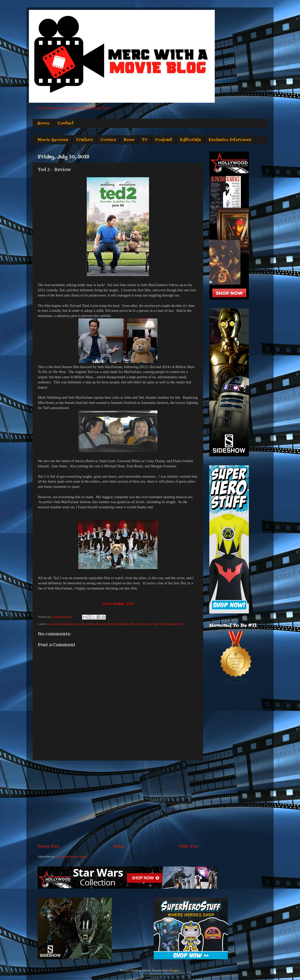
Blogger (174, 970)
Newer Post (48, 846)
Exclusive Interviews (230, 140)
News (129, 140)
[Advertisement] (118, 802)
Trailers (84, 140)
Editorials (190, 140)
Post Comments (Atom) (72, 856)
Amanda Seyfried (60, 624)
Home (43, 123)
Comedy (79, 624)
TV (145, 140)
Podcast (164, 140)
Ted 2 (181, 624)
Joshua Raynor (96, 624)
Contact (65, 123)
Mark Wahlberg (118, 624)
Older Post (188, 846)
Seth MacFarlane (164, 624)
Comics (108, 140)
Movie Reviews (53, 140)
